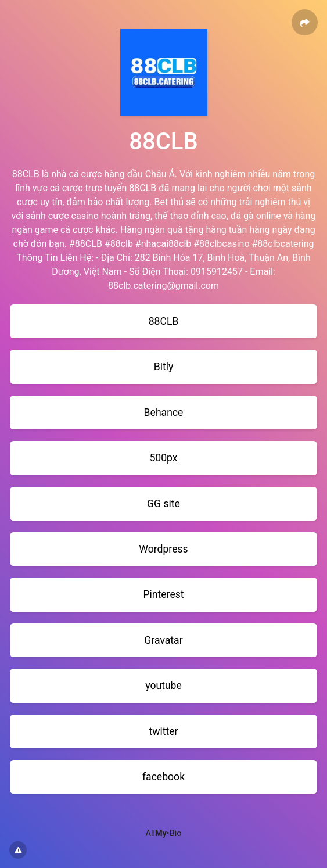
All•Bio (164, 833)
